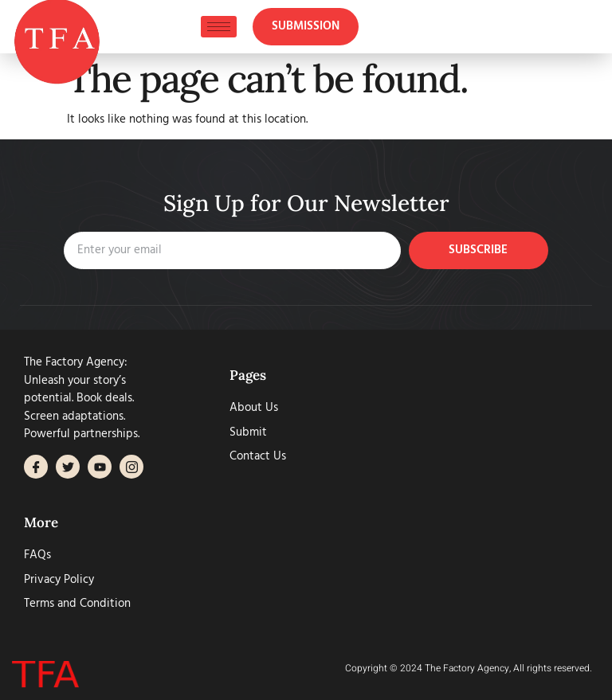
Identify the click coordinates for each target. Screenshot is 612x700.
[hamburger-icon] (219, 27)
